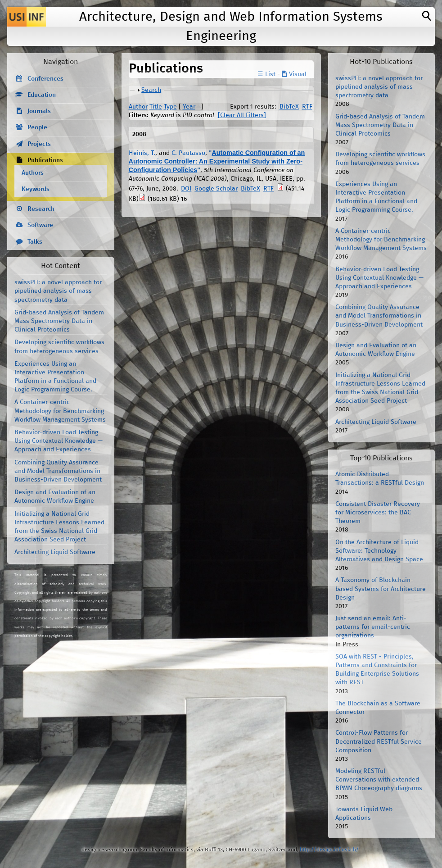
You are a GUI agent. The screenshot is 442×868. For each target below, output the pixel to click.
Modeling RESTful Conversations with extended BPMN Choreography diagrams (379, 780)
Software (40, 225)
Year (189, 107)
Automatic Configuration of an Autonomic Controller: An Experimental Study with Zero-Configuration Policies (217, 161)
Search (151, 90)
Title (156, 107)
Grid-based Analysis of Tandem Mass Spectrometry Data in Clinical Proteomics (59, 321)
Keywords (36, 189)
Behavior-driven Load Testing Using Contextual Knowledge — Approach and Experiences (59, 441)
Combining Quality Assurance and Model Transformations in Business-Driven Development (58, 471)
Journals (39, 111)
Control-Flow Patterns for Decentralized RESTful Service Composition (379, 741)
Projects (39, 144)
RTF (307, 107)
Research (41, 209)
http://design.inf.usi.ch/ (329, 850)
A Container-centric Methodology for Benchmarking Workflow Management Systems (60, 411)
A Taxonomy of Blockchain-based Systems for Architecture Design (381, 589)
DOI (186, 189)
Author (138, 107)
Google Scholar (216, 189)
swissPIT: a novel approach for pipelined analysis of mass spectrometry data (58, 291)
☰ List (266, 74)
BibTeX (289, 107)
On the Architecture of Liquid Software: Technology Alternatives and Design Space (379, 551)
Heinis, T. (142, 153)
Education (42, 95)
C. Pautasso (188, 153)
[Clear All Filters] (242, 115)
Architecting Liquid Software (55, 552)
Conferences (45, 79)
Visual (294, 74)
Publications (45, 160)
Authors (33, 173)
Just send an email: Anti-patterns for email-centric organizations (373, 627)
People (37, 127)
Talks (35, 242)
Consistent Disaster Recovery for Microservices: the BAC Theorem (378, 513)
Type (170, 107)
